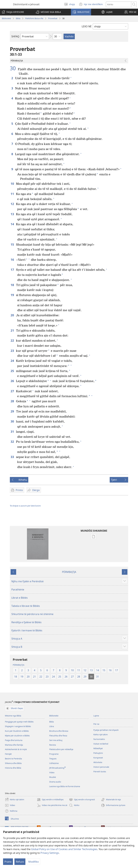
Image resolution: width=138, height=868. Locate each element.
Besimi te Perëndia (13, 759)
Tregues (53, 759)
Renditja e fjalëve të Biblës (26, 622)
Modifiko (34, 862)
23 (13, 351)
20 (13, 315)
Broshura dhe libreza (59, 731)
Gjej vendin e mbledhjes (50, 800)
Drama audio (55, 782)
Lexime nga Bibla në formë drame (65, 786)
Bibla (18, 18)
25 (13, 371)
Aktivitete (98, 762)
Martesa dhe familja (14, 745)
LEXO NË (87, 26)
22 (13, 340)
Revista (53, 745)
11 (13, 194)
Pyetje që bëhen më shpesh (106, 730)
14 (13, 224)
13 (13, 214)
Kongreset (98, 758)
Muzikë (53, 777)
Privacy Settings (50, 853)
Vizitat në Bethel (101, 744)
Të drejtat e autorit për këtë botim (25, 506)
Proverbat (53, 18)
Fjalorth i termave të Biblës (27, 630)
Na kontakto (99, 739)
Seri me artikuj (56, 740)
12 (13, 204)
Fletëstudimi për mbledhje (61, 749)
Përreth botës (100, 772)
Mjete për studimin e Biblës (17, 736)
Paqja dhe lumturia (14, 740)
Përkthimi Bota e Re (34, 18)
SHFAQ (15, 36)
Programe (54, 754)
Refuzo (20, 862)
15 (13, 244)
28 (13, 401)
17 (13, 270)
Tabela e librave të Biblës (26, 606)
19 (13, 295)
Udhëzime (54, 763)
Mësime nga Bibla (13, 716)
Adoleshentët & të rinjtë (16, 749)
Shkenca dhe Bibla (13, 763)
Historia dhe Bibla (13, 768)
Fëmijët (8, 754)
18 (13, 285)
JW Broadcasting (57, 768)
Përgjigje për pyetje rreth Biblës (19, 722)
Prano (8, 862)
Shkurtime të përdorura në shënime (32, 614)
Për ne (96, 724)
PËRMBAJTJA (69, 572)
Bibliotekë (6, 18)
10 (13, 184)
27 (13, 391)
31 (13, 432)
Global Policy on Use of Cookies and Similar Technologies (64, 849)
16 (13, 260)
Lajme (96, 716)
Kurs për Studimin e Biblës (17, 731)
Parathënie (18, 590)
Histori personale (101, 767)
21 (13, 330)
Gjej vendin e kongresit (82, 800)
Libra (52, 726)
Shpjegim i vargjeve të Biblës (18, 726)
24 (13, 361)
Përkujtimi (98, 753)
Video (52, 772)
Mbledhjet (98, 748)
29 (13, 411)
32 (13, 442)
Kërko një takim (101, 734)
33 (13, 457)
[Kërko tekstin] (119, 4)
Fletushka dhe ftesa (58, 736)
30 (13, 68)
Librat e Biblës (20, 598)
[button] (48, 12)
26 (13, 381)
